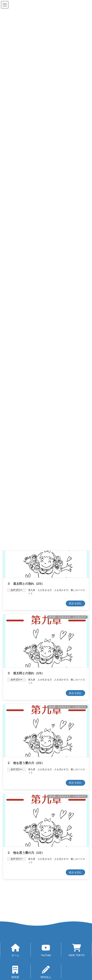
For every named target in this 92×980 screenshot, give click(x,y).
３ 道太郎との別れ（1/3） (26, 673)
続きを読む (75, 603)
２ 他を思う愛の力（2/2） (26, 763)
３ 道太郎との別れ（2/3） (26, 584)
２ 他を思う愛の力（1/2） (26, 853)
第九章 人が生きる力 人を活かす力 (48, 590)
